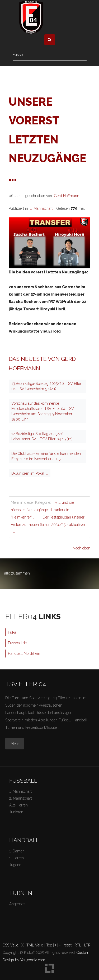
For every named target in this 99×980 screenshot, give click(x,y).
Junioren (16, 812)
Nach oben (81, 548)
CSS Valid (11, 945)
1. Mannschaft (41, 208)
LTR (87, 945)
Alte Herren (18, 805)
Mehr (15, 744)
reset (68, 945)
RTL (78, 945)
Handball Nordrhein (24, 654)
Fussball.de (17, 643)
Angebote (17, 904)
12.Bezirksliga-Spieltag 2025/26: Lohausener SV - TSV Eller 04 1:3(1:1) (42, 436)
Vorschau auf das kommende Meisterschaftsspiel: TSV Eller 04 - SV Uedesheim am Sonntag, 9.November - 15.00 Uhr (43, 411)
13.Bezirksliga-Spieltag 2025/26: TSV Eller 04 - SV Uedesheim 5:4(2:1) (46, 386)
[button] (50, 40)
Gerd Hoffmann (67, 196)
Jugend (15, 865)
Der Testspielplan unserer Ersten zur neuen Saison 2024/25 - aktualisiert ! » (49, 525)
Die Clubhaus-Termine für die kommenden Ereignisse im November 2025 (46, 456)
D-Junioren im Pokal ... (30, 473)
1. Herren (16, 858)
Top (49, 945)
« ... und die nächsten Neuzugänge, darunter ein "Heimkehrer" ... (42, 510)
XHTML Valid (32, 945)
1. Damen (17, 851)
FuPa (12, 632)
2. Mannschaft (21, 798)
